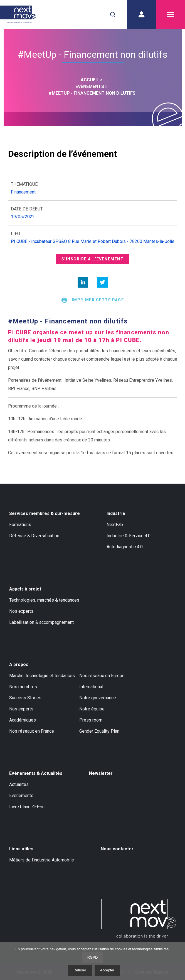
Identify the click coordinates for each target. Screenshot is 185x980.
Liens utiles (21, 849)
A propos (19, 664)
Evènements (21, 796)
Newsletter (101, 773)
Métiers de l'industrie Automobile (42, 860)
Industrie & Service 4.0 (129, 536)
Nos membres (23, 687)
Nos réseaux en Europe (102, 676)
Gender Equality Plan (99, 731)
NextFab (115, 525)
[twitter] (102, 282)
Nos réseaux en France (32, 731)
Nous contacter (117, 849)
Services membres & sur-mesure (45, 513)
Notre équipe (92, 709)
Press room (91, 720)
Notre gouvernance (98, 698)
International (91, 687)
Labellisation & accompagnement (41, 622)
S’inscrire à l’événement (93, 259)
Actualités (19, 784)
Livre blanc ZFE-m (27, 807)
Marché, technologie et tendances (42, 676)
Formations (20, 525)
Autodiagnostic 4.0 (125, 547)
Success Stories (25, 698)
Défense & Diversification (34, 536)
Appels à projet (25, 589)
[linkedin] (83, 282)
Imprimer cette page (92, 300)
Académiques (23, 720)
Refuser (80, 970)
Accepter (107, 970)
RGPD (93, 957)
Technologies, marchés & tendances (44, 600)
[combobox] (113, 14)
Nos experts (21, 611)
